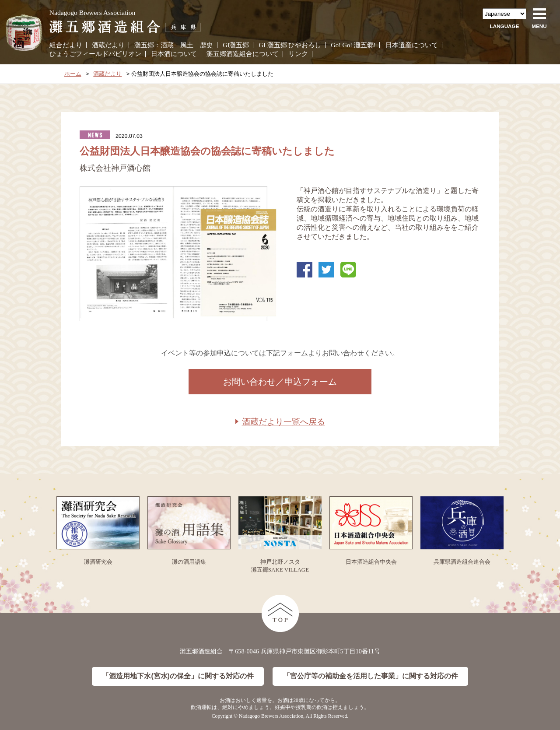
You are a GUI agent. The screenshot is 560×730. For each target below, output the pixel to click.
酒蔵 (167, 45)
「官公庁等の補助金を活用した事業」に (371, 676)
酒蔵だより (108, 45)
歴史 (206, 45)
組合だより (66, 45)
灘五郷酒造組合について (243, 54)
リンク (298, 54)
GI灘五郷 (236, 45)
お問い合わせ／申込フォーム (280, 382)
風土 (187, 45)
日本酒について (174, 54)
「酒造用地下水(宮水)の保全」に (178, 676)
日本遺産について (412, 45)
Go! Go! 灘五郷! (353, 45)
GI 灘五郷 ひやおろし (290, 45)
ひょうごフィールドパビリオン (95, 54)
